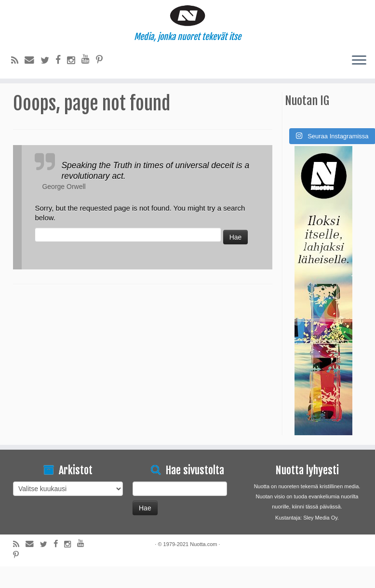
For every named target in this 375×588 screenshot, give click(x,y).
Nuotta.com (203, 566)
